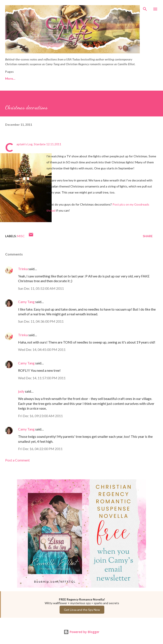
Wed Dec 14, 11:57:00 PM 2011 (42, 378)
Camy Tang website (46, 78)
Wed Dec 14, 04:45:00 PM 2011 (42, 349)
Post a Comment (17, 460)
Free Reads (13, 78)
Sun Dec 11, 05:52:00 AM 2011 (41, 288)
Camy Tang (26, 302)
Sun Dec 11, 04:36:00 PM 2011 (41, 321)
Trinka (23, 269)
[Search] (145, 8)
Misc (21, 236)
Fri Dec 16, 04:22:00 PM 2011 (40, 449)
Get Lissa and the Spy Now (82, 610)
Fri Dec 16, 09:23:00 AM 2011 (40, 416)
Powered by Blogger (81, 632)
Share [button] (148, 236)
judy (21, 391)
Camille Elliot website (86, 78)
